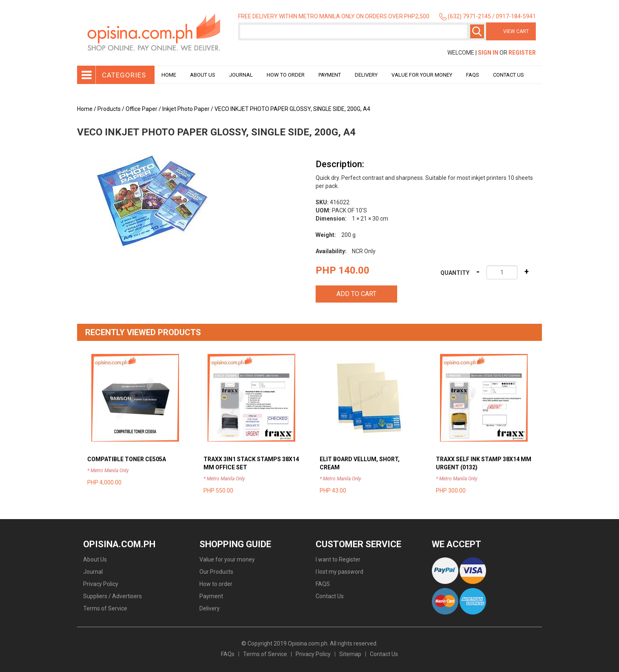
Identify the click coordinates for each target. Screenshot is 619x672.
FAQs (228, 654)
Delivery (366, 75)
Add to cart (356, 294)
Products (109, 109)
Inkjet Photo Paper (186, 109)
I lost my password (339, 572)
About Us (203, 75)
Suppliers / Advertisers (113, 596)
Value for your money (422, 75)
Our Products (216, 572)
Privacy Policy (101, 584)
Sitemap (350, 654)
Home (169, 75)
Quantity (455, 273)
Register (522, 53)
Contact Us (508, 75)
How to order (286, 75)
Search (477, 31)
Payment (330, 75)
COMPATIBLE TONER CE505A (127, 459)
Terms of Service (105, 608)
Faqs (473, 75)
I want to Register (338, 559)
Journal (241, 75)
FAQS (323, 584)
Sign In (488, 53)
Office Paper (141, 109)
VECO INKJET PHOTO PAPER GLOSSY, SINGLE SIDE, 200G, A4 (292, 109)
